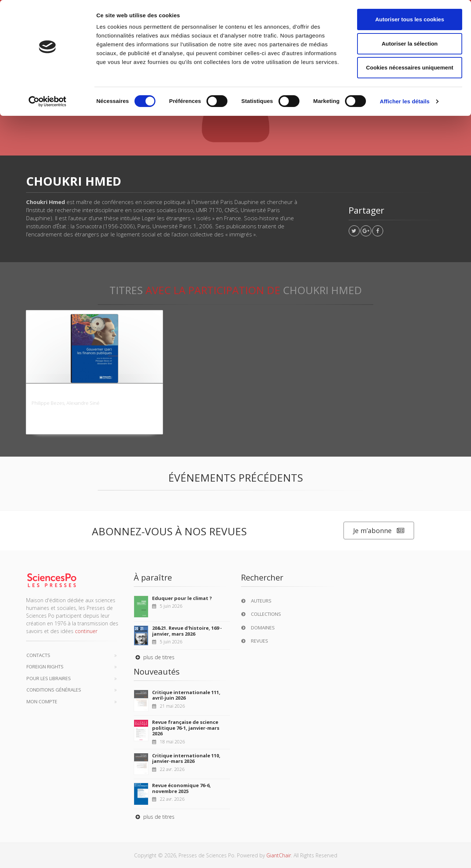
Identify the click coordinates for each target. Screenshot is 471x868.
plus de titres (154, 657)
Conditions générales (54, 690)
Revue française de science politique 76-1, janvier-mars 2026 (186, 728)
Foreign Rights (45, 667)
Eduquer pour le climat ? (182, 598)
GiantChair (279, 855)
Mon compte (42, 701)
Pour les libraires (49, 678)
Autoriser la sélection (410, 44)
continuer (86, 631)
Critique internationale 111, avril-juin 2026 (186, 695)
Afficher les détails (405, 101)
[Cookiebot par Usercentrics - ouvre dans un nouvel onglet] (48, 101)
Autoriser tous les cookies (410, 19)
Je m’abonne (379, 531)
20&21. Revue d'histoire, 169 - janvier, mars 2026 (187, 631)
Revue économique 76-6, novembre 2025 (181, 788)
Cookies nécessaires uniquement (410, 67)
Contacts (38, 655)
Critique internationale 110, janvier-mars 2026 (186, 758)
